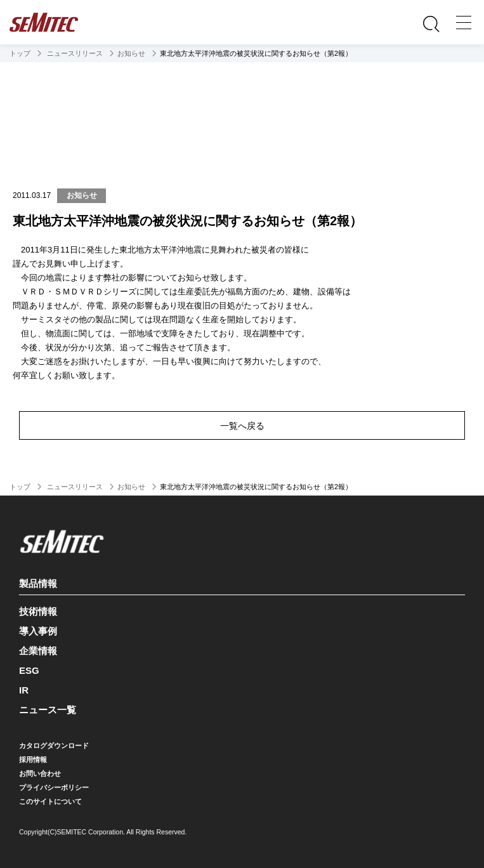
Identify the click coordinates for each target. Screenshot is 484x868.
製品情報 (240, 581)
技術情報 (38, 611)
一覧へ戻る (242, 426)
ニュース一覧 (48, 710)
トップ (20, 53)
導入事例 (38, 631)
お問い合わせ (40, 773)
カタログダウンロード (54, 746)
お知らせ (131, 53)
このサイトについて (50, 801)
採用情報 (33, 760)
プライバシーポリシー (54, 787)
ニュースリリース (74, 53)
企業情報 (38, 651)
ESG (29, 670)
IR (24, 690)
